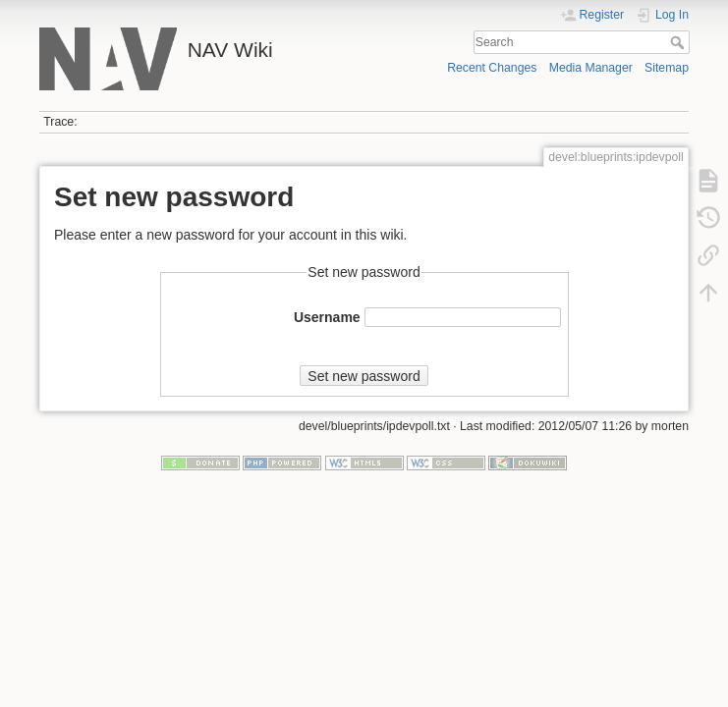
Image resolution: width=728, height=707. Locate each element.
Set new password (364, 376)
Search (679, 42)
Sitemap (667, 68)
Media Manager (591, 68)
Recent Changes (492, 68)
